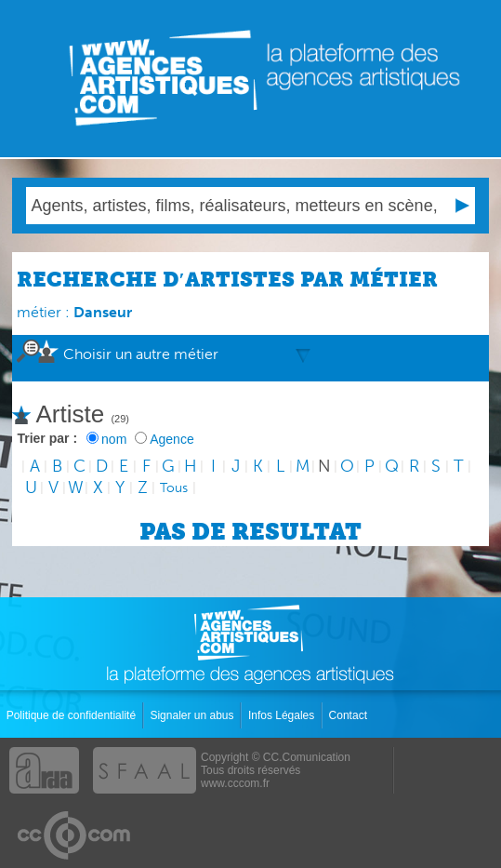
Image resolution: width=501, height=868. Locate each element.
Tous (174, 488)
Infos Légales (283, 715)
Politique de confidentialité (73, 715)
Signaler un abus (193, 715)
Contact (350, 715)
